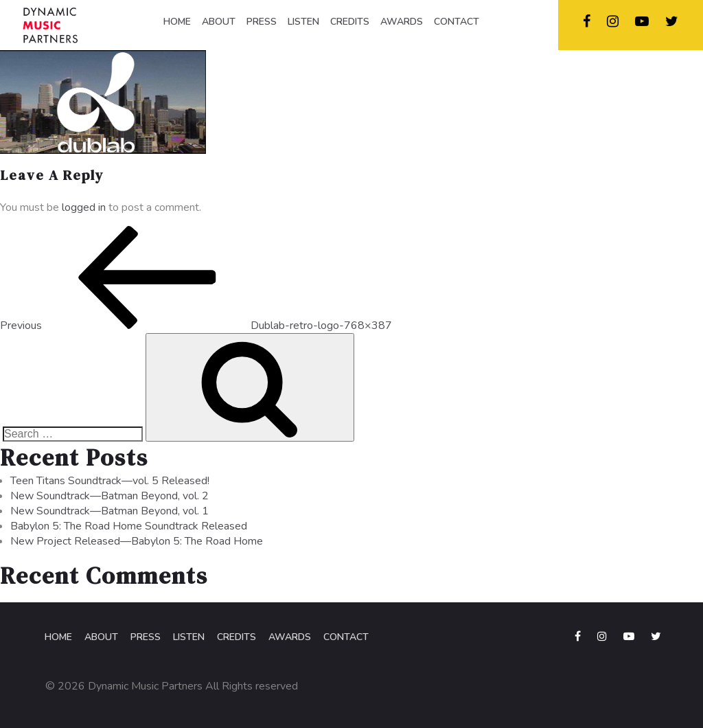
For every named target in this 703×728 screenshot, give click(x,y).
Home (58, 637)
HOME (177, 22)
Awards (290, 637)
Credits (237, 637)
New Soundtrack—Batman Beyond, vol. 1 (110, 511)
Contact (346, 637)
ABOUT (219, 22)
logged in (84, 207)
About (101, 637)
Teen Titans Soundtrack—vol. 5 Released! (110, 481)
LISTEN (303, 22)
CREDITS (350, 22)
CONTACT (457, 22)
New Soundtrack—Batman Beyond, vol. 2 (110, 496)
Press (146, 637)
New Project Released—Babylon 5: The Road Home (137, 541)
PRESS (262, 22)
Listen (189, 637)
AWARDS (402, 22)
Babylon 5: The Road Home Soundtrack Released (129, 526)
